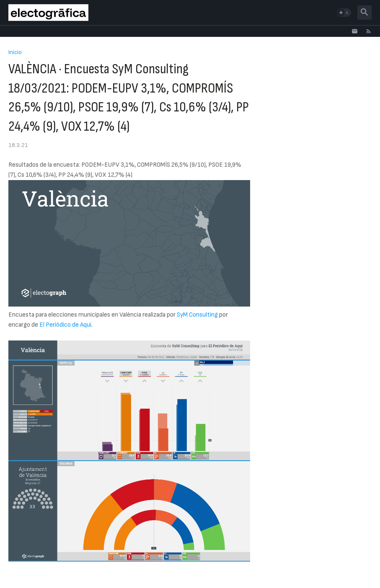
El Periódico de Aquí (65, 325)
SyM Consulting (197, 315)
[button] (344, 13)
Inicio (15, 52)
